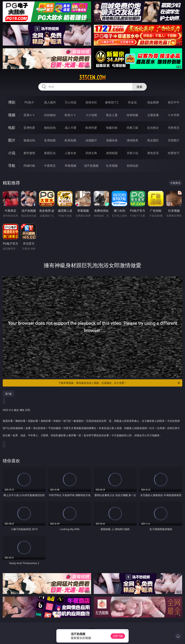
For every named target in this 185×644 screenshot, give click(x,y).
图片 (12, 140)
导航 (12, 166)
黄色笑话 (153, 153)
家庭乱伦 (50, 153)
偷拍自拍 (50, 128)
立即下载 (118, 636)
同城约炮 (29, 166)
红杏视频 (112, 166)
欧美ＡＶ (70, 115)
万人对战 (70, 102)
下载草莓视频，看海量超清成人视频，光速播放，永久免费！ (119, 383)
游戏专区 (91, 102)
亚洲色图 (50, 140)
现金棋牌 (153, 102)
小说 (12, 153)
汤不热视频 (91, 166)
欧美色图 (70, 140)
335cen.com (92, 78)
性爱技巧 (174, 153)
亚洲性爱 (29, 128)
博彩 (12, 102)
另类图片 (174, 140)
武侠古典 (91, 153)
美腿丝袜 (112, 140)
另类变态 (174, 128)
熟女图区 (153, 140)
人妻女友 (70, 153)
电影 (12, 128)
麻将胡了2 (112, 102)
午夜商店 (50, 166)
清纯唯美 (132, 140)
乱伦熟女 (153, 128)
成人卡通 (70, 128)
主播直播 (153, 115)
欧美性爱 (91, 128)
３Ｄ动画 (91, 115)
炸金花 (132, 102)
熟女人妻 (112, 115)
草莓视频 (70, 166)
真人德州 (50, 102)
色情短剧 (132, 166)
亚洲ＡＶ (29, 115)
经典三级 (132, 128)
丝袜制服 (132, 115)
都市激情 (29, 153)
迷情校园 (112, 153)
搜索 (139, 87)
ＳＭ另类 (174, 115)
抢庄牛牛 (174, 102)
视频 (12, 115)
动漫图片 (91, 140)
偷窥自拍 (29, 140)
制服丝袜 (112, 128)
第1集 (8, 394)
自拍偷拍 (50, 115)
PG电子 (29, 102)
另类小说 (132, 153)
